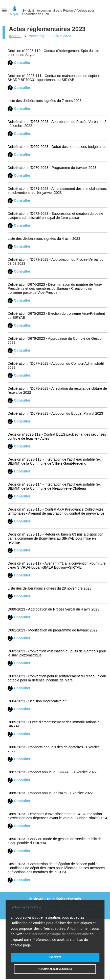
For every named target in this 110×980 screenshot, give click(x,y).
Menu (5, 10)
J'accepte (55, 957)
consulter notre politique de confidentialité (56, 934)
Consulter (22, 63)
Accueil (15, 36)
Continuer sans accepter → (26, 907)
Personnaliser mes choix (55, 969)
